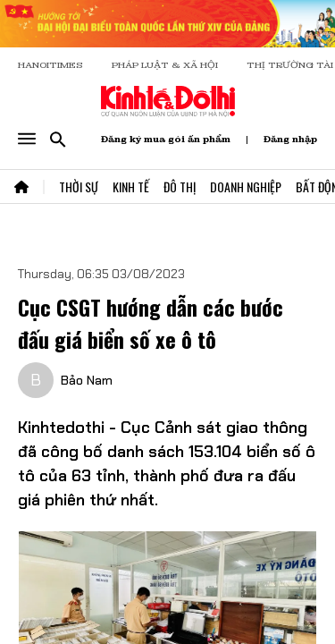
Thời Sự (79, 186)
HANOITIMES (50, 65)
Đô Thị (180, 186)
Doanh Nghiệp (246, 186)
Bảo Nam (87, 380)
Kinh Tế (131, 186)
